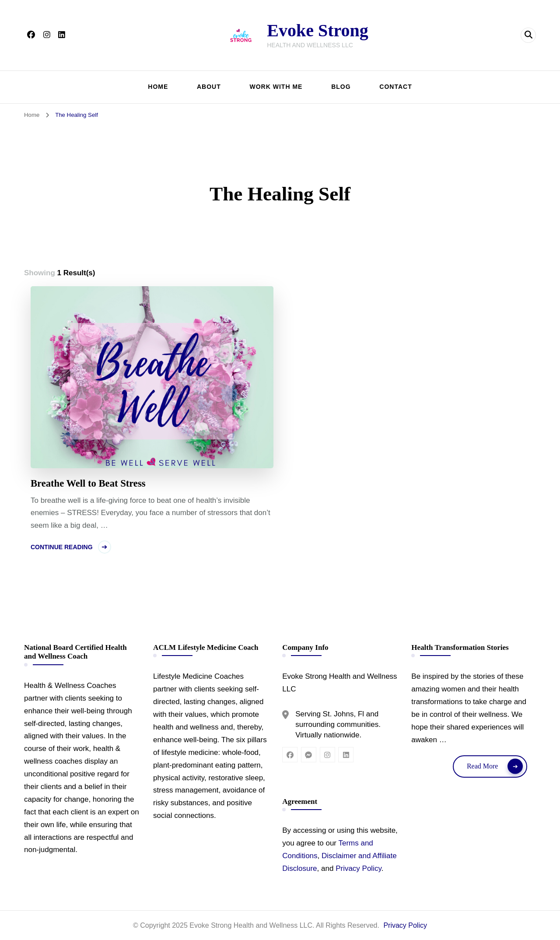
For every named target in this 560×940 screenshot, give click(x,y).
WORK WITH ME (276, 87)
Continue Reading (62, 547)
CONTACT (395, 87)
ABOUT (209, 87)
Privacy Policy (359, 868)
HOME (158, 87)
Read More (483, 766)
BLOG (341, 87)
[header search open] (528, 35)
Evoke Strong (318, 30)
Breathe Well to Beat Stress (88, 483)
